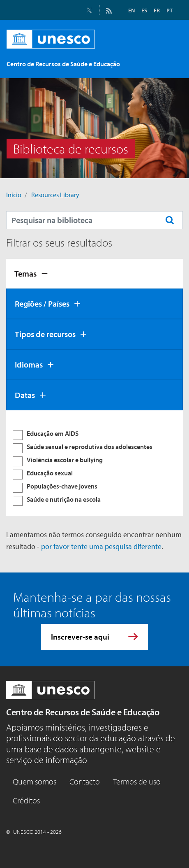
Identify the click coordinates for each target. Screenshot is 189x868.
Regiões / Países (42, 304)
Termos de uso (137, 781)
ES (144, 10)
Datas (25, 395)
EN (131, 10)
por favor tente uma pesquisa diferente (101, 546)
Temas (25, 273)
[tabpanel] (94, 463)
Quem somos (35, 781)
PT (169, 10)
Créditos (26, 800)
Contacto (85, 781)
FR (157, 10)
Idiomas (29, 364)
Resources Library (55, 195)
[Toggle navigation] (171, 65)
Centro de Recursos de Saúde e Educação (83, 712)
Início (14, 195)
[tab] (94, 274)
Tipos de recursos (45, 334)
